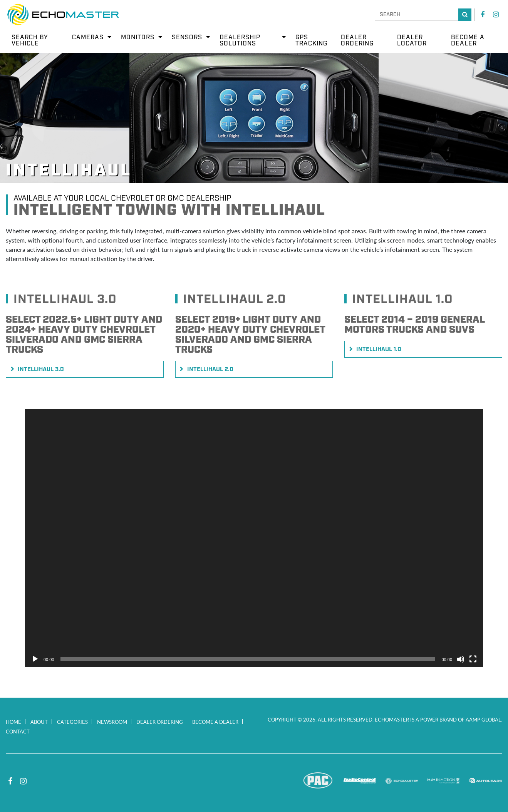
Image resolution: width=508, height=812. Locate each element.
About (39, 722)
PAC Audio (318, 781)
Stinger (276, 781)
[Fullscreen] (473, 659)
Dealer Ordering (160, 722)
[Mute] (461, 659)
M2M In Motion (444, 781)
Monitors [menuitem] (138, 38)
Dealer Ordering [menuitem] (357, 41)
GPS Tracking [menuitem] (311, 41)
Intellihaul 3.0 (41, 370)
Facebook (483, 15)
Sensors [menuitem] (187, 38)
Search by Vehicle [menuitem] (30, 41)
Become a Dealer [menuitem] (468, 41)
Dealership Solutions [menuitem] (240, 41)
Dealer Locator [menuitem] (412, 41)
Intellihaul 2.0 (210, 370)
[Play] (35, 659)
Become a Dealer (215, 722)
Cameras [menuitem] (88, 38)
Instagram (496, 15)
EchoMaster (402, 781)
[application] (254, 538)
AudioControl (360, 781)
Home (13, 722)
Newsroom (112, 722)
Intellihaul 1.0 (379, 350)
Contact (18, 731)
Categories (72, 722)
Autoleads (486, 781)
